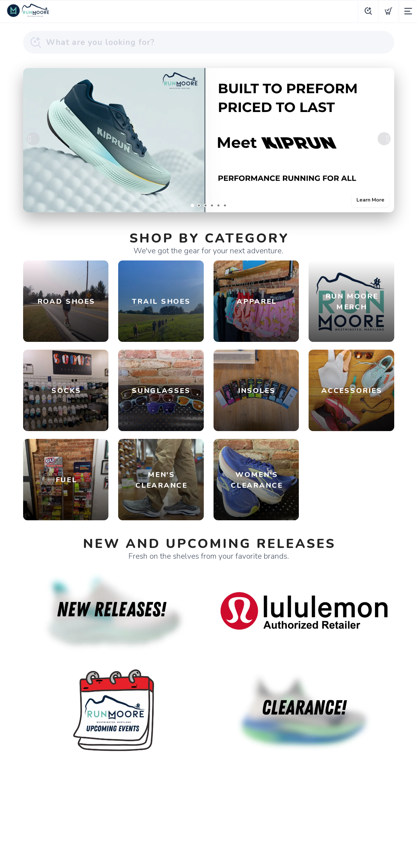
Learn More (370, 200)
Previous (33, 139)
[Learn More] (209, 140)
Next (384, 139)
